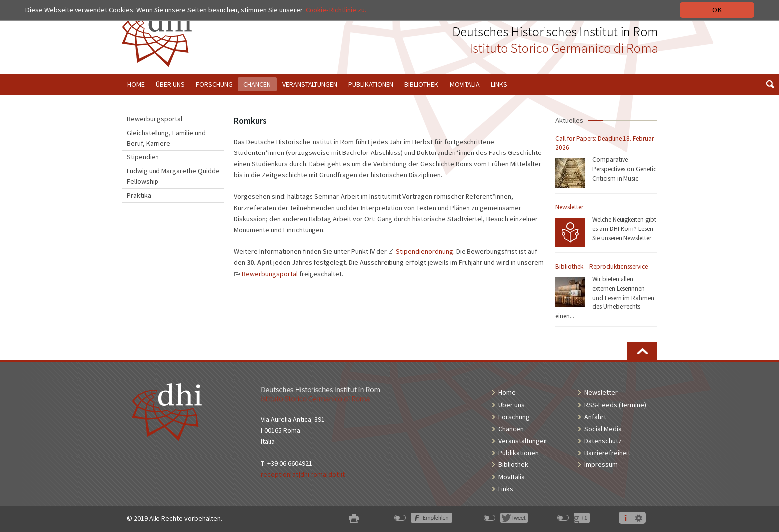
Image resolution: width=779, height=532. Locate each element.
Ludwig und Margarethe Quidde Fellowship (173, 176)
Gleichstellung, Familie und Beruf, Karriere (166, 138)
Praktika (139, 195)
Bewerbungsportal (155, 119)
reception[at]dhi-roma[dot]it (303, 474)
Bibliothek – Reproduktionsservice (602, 266)
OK (717, 10)
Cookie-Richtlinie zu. (336, 10)
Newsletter (569, 207)
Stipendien (143, 157)
